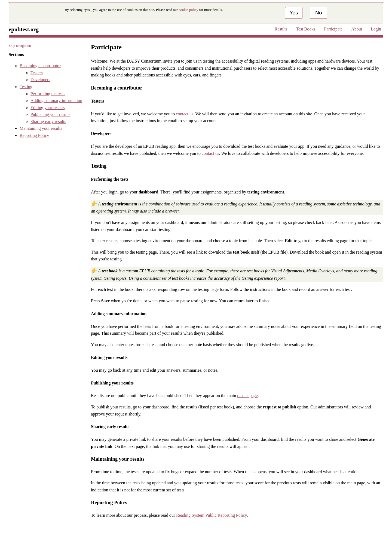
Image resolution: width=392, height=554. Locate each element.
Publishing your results (50, 114)
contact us (185, 114)
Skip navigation (20, 46)
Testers (37, 73)
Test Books (306, 29)
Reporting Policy (34, 135)
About (357, 29)
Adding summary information (56, 101)
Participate (333, 29)
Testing (26, 87)
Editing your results (48, 108)
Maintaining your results (41, 128)
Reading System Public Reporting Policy (211, 515)
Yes (294, 13)
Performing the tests (48, 94)
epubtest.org (24, 29)
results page (247, 396)
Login (376, 29)
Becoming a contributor (40, 66)
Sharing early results (48, 121)
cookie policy (189, 10)
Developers (40, 80)
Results (281, 29)
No (319, 13)
